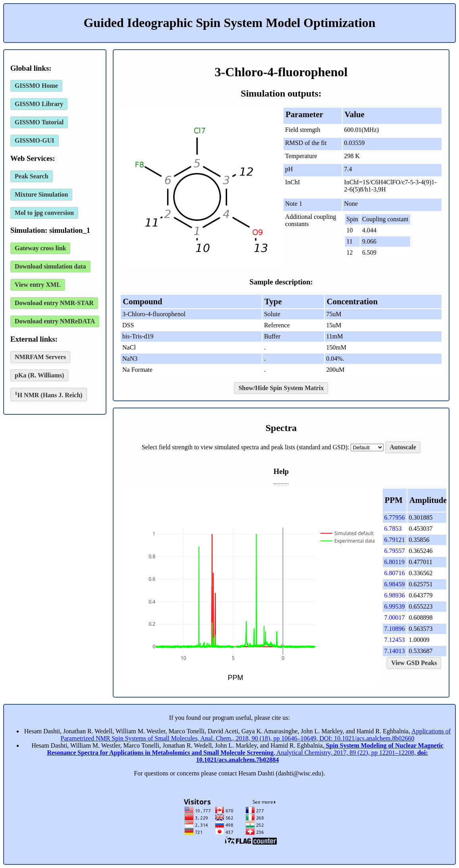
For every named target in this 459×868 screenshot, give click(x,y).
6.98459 (395, 584)
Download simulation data (50, 266)
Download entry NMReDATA (55, 321)
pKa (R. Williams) (39, 375)
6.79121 (395, 540)
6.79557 (395, 551)
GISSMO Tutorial (39, 122)
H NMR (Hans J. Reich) (49, 394)
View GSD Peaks (414, 663)
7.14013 (395, 651)
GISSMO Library (39, 104)
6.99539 (395, 606)
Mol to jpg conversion (44, 213)
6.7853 (393, 529)
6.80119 (394, 562)
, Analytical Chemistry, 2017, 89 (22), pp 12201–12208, (245, 753)
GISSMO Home (36, 86)
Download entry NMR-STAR (54, 303)
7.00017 (395, 618)
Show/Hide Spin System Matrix (281, 388)
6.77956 (395, 517)
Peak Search (32, 176)
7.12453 (395, 640)
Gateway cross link (40, 248)
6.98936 (395, 595)
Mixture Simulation (41, 194)
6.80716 (395, 573)
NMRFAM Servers (40, 357)
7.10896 (395, 629)
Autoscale (403, 447)
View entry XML (38, 285)
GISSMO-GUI (35, 140)
